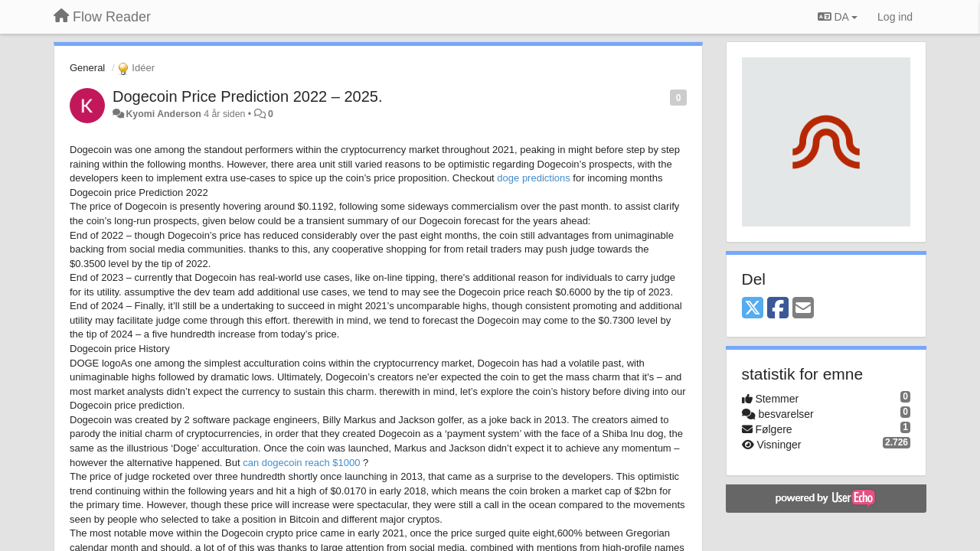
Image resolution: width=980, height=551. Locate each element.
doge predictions (533, 178)
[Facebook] (778, 309)
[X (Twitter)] (753, 309)
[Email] (803, 309)
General (87, 68)
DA (838, 17)
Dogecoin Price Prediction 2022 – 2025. (247, 96)
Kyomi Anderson (163, 114)
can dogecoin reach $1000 (301, 463)
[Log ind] (895, 17)
